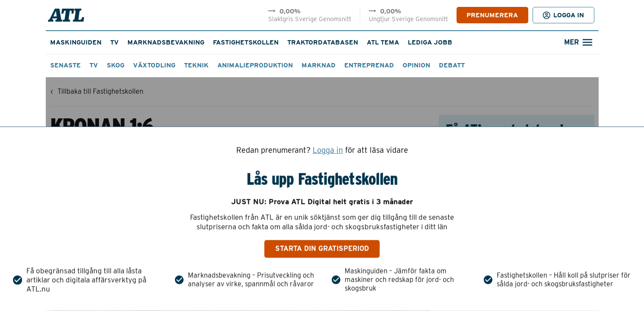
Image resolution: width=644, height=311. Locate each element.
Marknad (319, 65)
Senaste (65, 65)
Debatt (452, 65)
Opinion (416, 65)
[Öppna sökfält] (578, 43)
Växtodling (154, 65)
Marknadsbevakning (166, 42)
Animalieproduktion (255, 65)
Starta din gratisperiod (322, 249)
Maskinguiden (76, 42)
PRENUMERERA (492, 15)
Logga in (328, 150)
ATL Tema (383, 42)
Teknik (196, 65)
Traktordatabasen (323, 42)
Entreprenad (369, 65)
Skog (116, 65)
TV (114, 42)
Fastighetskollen (246, 42)
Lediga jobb (430, 42)
